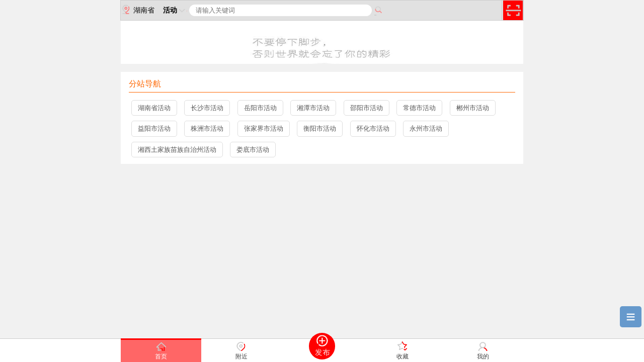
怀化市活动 (373, 128)
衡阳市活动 (320, 128)
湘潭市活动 (313, 108)
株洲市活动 (207, 128)
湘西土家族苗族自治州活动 (177, 150)
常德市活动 (419, 108)
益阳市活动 (154, 128)
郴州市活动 (473, 108)
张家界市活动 (264, 128)
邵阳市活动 (367, 108)
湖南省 (138, 10)
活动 (175, 10)
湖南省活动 (154, 108)
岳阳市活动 (260, 108)
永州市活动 (426, 128)
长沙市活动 (207, 108)
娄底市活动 (253, 150)
